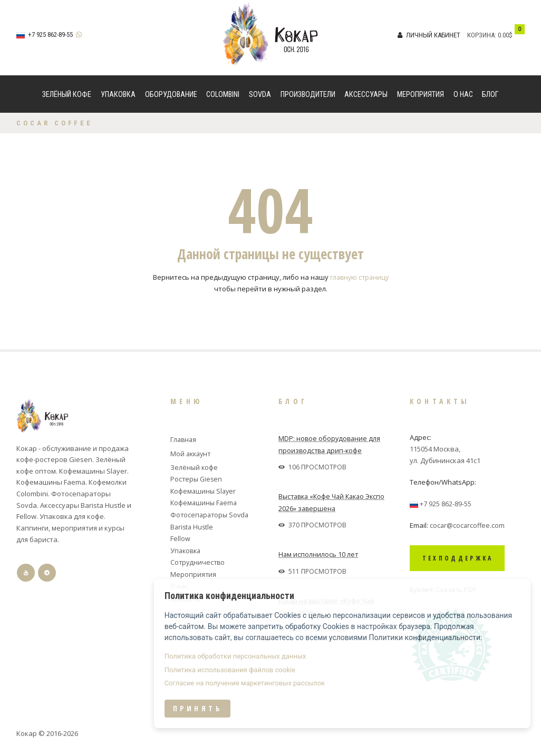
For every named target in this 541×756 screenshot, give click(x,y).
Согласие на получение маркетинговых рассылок (389, 700)
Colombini (223, 94)
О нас (463, 94)
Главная (184, 439)
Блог (490, 94)
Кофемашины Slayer (204, 490)
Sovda (260, 94)
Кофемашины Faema (205, 502)
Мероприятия (421, 94)
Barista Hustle (193, 525)
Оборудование (171, 94)
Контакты (187, 596)
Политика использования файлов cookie (374, 687)
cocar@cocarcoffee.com (468, 525)
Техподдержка (465, 558)
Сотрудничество (199, 560)
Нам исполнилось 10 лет (319, 554)
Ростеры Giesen (197, 478)
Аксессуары (366, 94)
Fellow (180, 536)
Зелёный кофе (67, 94)
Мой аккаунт (192, 454)
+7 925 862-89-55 (50, 35)
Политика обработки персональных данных (380, 672)
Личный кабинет (433, 35)
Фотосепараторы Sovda (211, 513)
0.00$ (505, 35)
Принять (342, 726)
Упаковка (118, 94)
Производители (308, 94)
